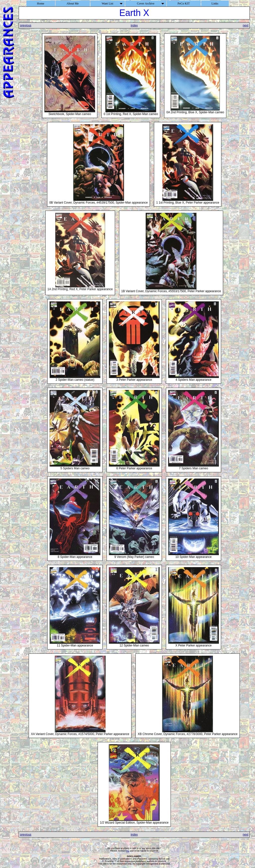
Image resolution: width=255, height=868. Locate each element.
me (128, 851)
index (134, 25)
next (246, 25)
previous (26, 25)
